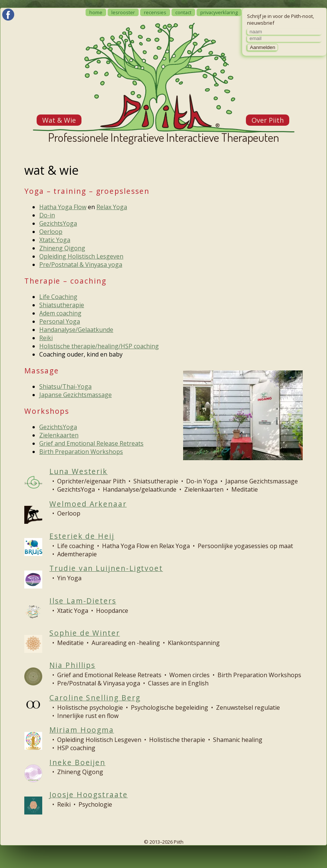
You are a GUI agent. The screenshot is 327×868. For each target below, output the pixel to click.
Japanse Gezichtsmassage (75, 395)
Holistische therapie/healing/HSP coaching (99, 346)
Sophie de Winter (85, 633)
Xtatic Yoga (55, 240)
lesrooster (123, 12)
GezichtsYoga (58, 223)
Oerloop (51, 232)
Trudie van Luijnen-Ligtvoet (106, 568)
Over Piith (268, 120)
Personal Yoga (60, 321)
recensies (155, 12)
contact (183, 12)
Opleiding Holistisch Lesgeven (81, 256)
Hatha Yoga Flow (63, 207)
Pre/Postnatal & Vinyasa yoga (81, 265)
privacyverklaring (219, 12)
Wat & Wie (59, 120)
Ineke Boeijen (77, 762)
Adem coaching (60, 313)
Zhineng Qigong (62, 248)
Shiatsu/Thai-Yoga (65, 386)
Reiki (46, 338)
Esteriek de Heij (82, 536)
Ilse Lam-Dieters (83, 601)
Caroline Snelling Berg (95, 698)
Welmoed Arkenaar (88, 504)
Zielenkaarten (59, 435)
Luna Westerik (78, 471)
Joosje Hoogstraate (89, 794)
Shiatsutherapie (62, 305)
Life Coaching (58, 297)
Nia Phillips (72, 665)
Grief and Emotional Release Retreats (91, 443)
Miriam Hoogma (82, 730)
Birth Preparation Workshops (81, 452)
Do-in (47, 215)
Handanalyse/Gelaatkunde (76, 330)
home (96, 12)
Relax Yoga (112, 207)
